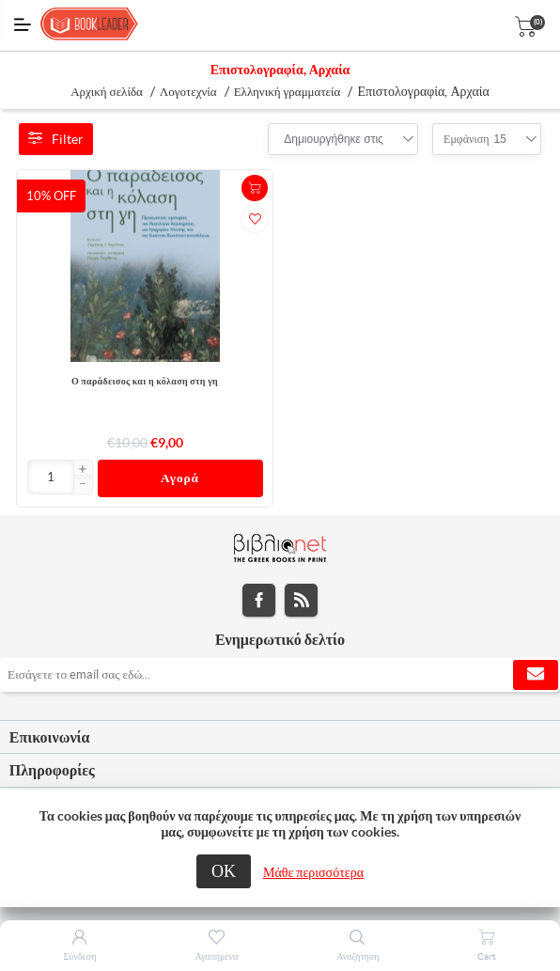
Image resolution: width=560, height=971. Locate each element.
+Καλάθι (255, 188)
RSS (301, 600)
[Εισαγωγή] (51, 477)
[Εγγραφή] (280, 675)
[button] (83, 470)
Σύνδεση (80, 956)
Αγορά (180, 478)
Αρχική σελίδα (107, 92)
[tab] (280, 738)
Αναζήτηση (358, 956)
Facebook (259, 600)
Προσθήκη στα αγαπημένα (255, 219)
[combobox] (334, 139)
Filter (56, 139)
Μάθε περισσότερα (313, 872)
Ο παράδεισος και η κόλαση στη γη (145, 381)
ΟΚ (224, 871)
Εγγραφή (536, 675)
